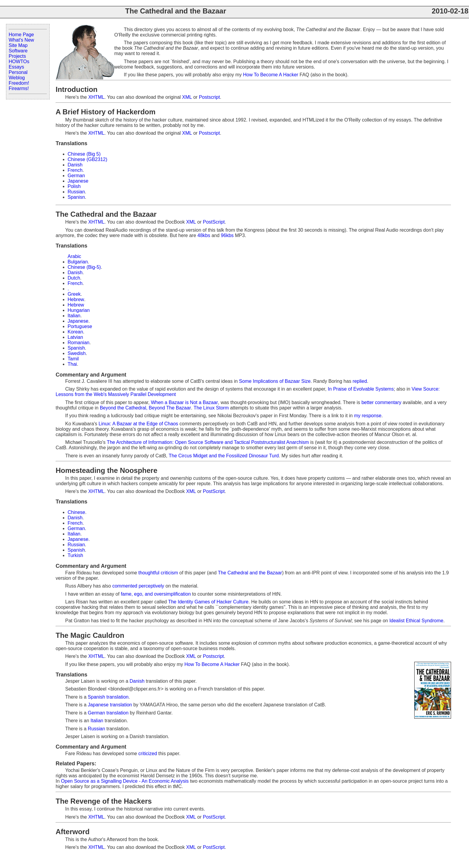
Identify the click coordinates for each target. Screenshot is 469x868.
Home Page (21, 35)
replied (360, 381)
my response (368, 416)
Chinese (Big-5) (84, 267)
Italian (74, 316)
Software (18, 51)
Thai (72, 364)
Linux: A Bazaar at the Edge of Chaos (138, 424)
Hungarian (79, 310)
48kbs (204, 235)
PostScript (214, 222)
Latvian (75, 337)
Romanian (79, 343)
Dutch (74, 278)
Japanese (78, 181)
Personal (18, 72)
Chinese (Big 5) (84, 154)
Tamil (73, 359)
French (75, 170)
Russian (76, 192)
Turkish (75, 555)
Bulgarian (78, 262)
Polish (74, 186)
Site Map (18, 45)
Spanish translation (108, 697)
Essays (16, 67)
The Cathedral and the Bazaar (250, 573)
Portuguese (80, 326)
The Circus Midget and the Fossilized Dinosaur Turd (224, 456)
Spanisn (76, 197)
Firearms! (19, 88)
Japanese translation (110, 705)
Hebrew (76, 299)
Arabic (74, 256)
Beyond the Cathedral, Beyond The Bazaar (146, 408)
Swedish (77, 353)
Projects (17, 56)
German (76, 176)
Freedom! (19, 83)
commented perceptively (138, 586)
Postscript (209, 97)
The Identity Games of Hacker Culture (208, 602)
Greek (74, 294)
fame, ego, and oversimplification (156, 594)
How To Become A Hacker (271, 75)
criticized (148, 754)
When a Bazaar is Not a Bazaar (184, 402)
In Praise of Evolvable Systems (361, 389)
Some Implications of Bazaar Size (275, 381)
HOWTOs (19, 62)
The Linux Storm (211, 408)
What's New (21, 40)
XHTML (96, 97)
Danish (75, 165)
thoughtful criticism (158, 573)
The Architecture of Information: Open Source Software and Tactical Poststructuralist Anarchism (208, 442)
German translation (108, 713)
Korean (75, 332)
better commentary (381, 402)
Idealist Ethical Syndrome (417, 621)
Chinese (76, 512)
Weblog (17, 78)
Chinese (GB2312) (87, 159)
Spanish (76, 348)
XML (187, 97)
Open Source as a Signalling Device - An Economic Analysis (125, 781)
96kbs (227, 235)
